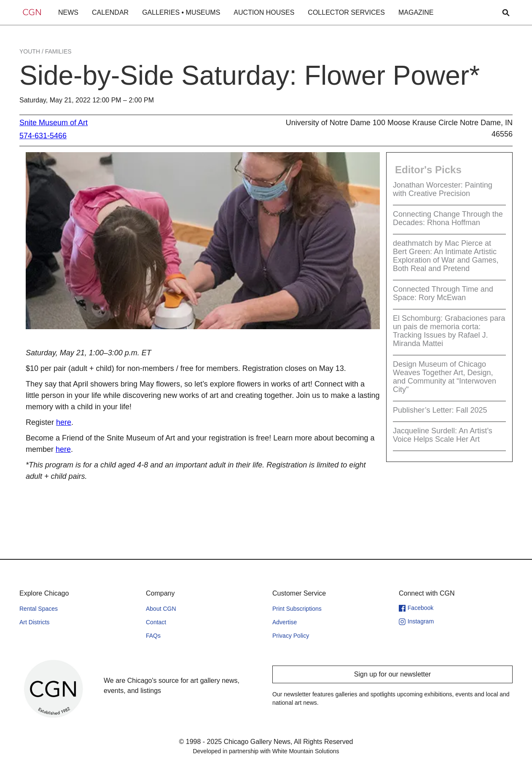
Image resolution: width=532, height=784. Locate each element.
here (64, 422)
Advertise (285, 622)
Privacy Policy (291, 636)
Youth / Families (46, 51)
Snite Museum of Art (54, 123)
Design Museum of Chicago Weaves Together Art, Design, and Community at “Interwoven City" (445, 377)
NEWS (68, 12)
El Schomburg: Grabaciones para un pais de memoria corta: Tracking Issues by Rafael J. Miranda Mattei (449, 331)
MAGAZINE (416, 12)
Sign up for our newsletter (392, 674)
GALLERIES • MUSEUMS (181, 12)
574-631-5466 (43, 136)
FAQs (153, 636)
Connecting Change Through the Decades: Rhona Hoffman (448, 218)
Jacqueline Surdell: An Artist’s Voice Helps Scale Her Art (443, 435)
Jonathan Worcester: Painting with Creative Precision (443, 189)
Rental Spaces (39, 609)
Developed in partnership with (266, 751)
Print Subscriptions (297, 609)
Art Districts (35, 622)
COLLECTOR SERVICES (346, 12)
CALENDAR (110, 12)
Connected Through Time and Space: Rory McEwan (443, 293)
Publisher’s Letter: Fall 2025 (440, 410)
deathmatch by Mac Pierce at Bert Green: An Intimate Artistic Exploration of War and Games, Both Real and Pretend (446, 256)
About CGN (161, 609)
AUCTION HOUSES (264, 12)
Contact (156, 622)
